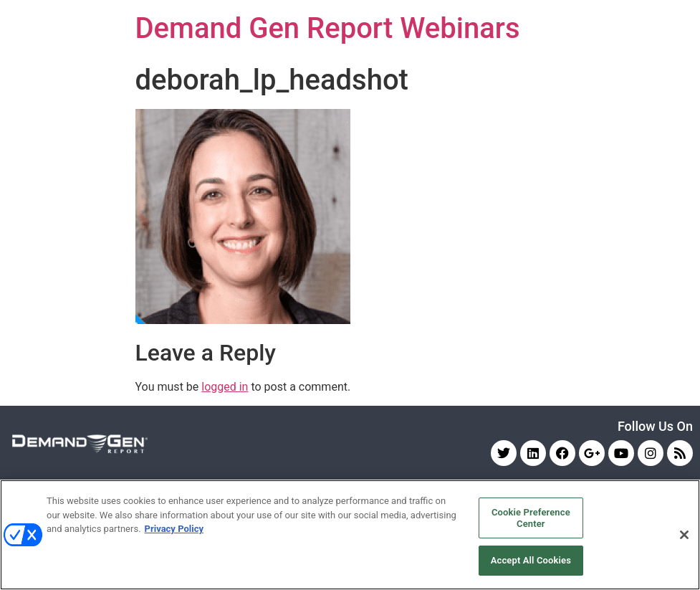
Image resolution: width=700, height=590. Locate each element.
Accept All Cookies (531, 560)
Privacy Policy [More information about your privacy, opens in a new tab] (174, 529)
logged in (225, 387)
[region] (350, 535)
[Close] (684, 535)
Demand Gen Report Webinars (328, 28)
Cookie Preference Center (531, 518)
